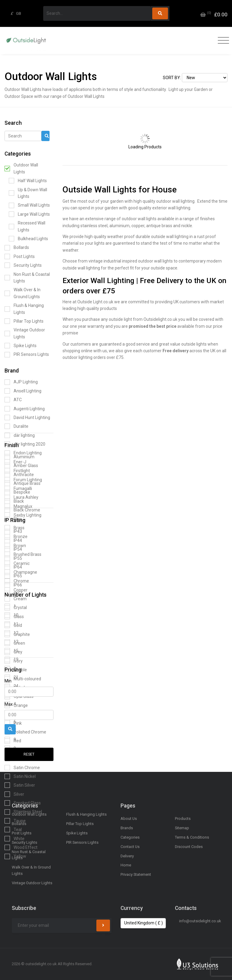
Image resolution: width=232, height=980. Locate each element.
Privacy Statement (136, 874)
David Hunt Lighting (27, 417)
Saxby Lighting (23, 515)
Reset (29, 754)
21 (11, 677)
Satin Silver (20, 785)
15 (11, 651)
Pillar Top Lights (24, 321)
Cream (16, 599)
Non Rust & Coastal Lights (27, 278)
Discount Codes (189, 847)
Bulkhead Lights (28, 239)
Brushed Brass (23, 554)
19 (11, 659)
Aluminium (19, 457)
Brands (127, 828)
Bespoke (17, 492)
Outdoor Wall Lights (21, 168)
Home (126, 865)
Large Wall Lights (29, 214)
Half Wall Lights (28, 181)
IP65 (13, 576)
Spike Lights (21, 346)
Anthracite (19, 475)
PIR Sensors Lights (27, 355)
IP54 (13, 549)
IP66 (13, 585)
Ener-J (15, 462)
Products (183, 819)
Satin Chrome (22, 768)
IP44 (13, 540)
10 (11, 615)
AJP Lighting (21, 382)
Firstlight (17, 471)
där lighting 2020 (25, 444)
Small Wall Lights (29, 205)
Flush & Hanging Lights (24, 309)
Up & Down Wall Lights (28, 193)
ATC (13, 400)
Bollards (17, 248)
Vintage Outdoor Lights (25, 333)
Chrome (17, 581)
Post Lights (20, 256)
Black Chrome (22, 510)
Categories (130, 837)
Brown (15, 546)
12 (11, 633)
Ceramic (17, 563)
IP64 (13, 567)
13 (11, 642)
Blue (13, 519)
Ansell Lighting (23, 391)
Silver (14, 794)
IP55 (13, 558)
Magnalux (18, 506)
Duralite (16, 426)
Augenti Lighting (25, 409)
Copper (16, 590)
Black (14, 501)
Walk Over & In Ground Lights (23, 293)
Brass (14, 528)
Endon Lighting (23, 453)
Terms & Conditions (192, 837)
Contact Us (130, 847)
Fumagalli (18, 488)
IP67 (13, 594)
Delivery (127, 856)
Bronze (16, 537)
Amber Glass (21, 466)
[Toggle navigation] (222, 41)
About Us (129, 819)
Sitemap (182, 828)
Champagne (21, 572)
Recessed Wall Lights (27, 226)
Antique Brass (23, 483)
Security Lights (23, 265)
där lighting (20, 435)
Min (8, 681)
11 (11, 624)
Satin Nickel (20, 776)
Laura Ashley (21, 498)
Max (9, 704)
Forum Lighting (23, 480)
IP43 (13, 532)
